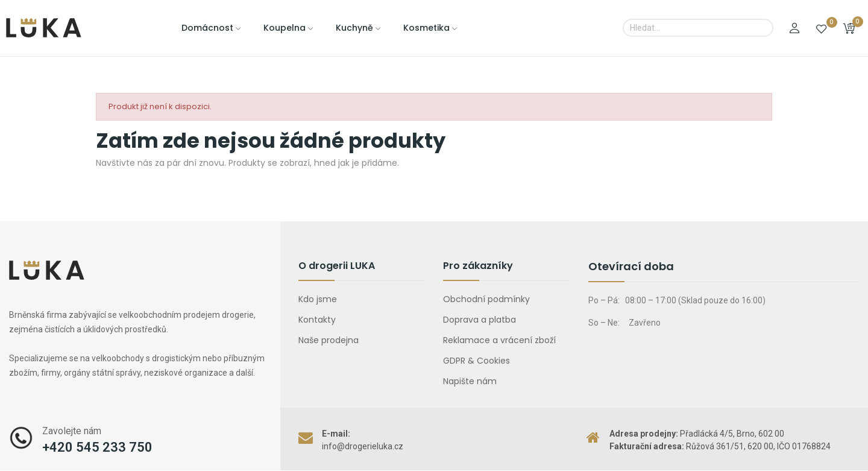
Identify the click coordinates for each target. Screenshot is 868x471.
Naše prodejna (329, 340)
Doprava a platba (480, 320)
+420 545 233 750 (97, 447)
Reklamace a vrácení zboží (499, 340)
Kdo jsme (318, 299)
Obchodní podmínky (486, 299)
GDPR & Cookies (476, 361)
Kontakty (317, 320)
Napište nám (470, 381)
